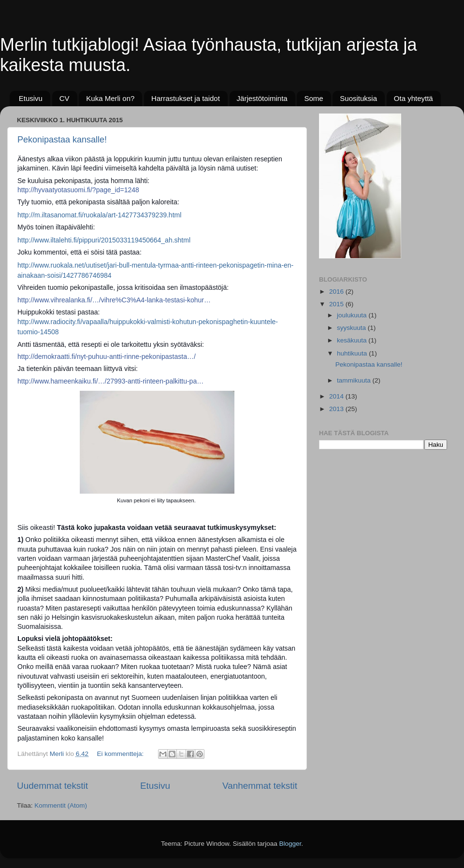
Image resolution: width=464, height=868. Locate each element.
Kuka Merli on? (110, 98)
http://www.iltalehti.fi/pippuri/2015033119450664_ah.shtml (104, 240)
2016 (337, 292)
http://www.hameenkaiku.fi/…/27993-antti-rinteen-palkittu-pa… (110, 381)
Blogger (290, 844)
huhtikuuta (353, 353)
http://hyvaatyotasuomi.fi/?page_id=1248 (78, 190)
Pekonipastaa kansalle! (62, 140)
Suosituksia (358, 98)
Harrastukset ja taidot (186, 98)
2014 (337, 396)
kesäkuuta (353, 340)
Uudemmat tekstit (52, 786)
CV (65, 98)
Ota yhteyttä (413, 98)
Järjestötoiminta (262, 98)
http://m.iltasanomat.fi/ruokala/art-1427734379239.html (99, 215)
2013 (337, 409)
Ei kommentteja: (121, 754)
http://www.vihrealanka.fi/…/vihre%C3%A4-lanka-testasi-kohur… (114, 300)
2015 (337, 304)
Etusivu (31, 98)
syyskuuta (352, 328)
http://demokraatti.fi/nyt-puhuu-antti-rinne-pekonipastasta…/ (107, 356)
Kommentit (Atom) (61, 805)
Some (313, 98)
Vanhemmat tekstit (260, 786)
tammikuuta (355, 380)
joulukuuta (353, 315)
